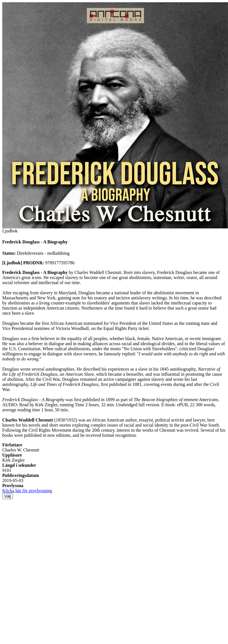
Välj (8, 496)
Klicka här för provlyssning (27, 491)
